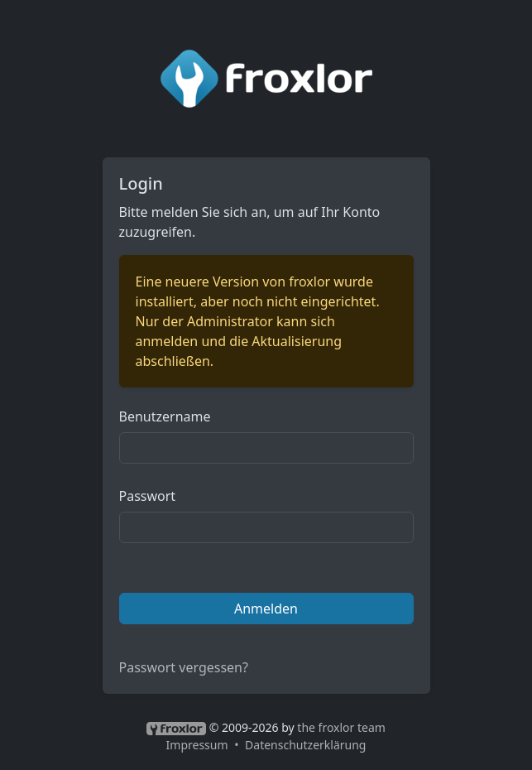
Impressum (197, 745)
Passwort (148, 496)
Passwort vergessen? (184, 667)
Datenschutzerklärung (305, 745)
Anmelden (266, 609)
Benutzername (165, 416)
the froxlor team (341, 727)
